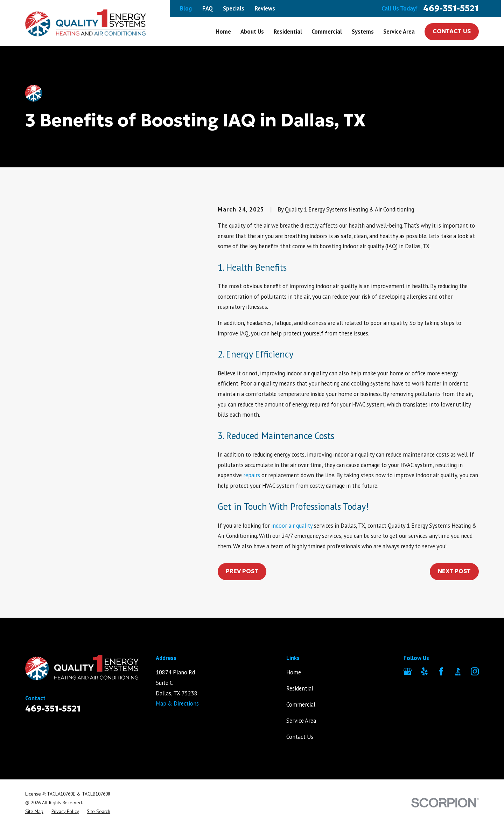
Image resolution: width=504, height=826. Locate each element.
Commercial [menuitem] (327, 32)
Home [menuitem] (223, 32)
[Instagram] (475, 671)
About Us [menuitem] (252, 32)
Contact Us (452, 31)
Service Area (301, 721)
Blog (186, 8)
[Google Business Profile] (408, 671)
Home (294, 672)
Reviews (265, 8)
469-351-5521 (451, 9)
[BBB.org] (458, 671)
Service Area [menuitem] (399, 32)
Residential (300, 688)
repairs (252, 475)
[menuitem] (34, 811)
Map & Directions (177, 703)
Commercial (301, 704)
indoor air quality (292, 526)
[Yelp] (424, 671)
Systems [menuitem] (363, 32)
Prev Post (242, 571)
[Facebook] (441, 671)
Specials (234, 8)
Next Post (454, 571)
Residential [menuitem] (288, 32)
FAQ (208, 8)
